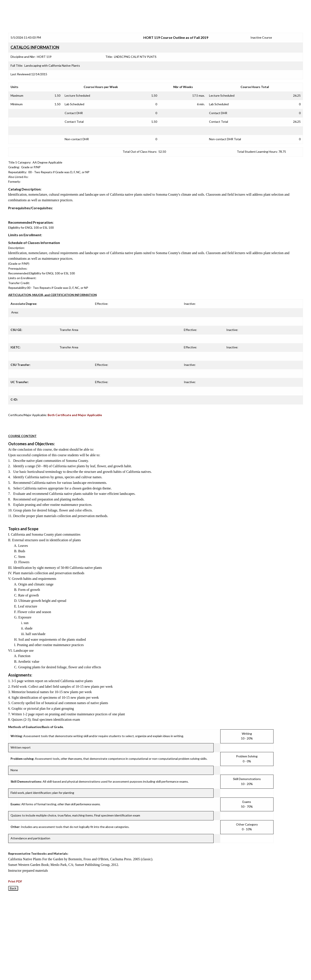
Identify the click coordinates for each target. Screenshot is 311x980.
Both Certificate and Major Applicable (75, 415)
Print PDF (15, 881)
